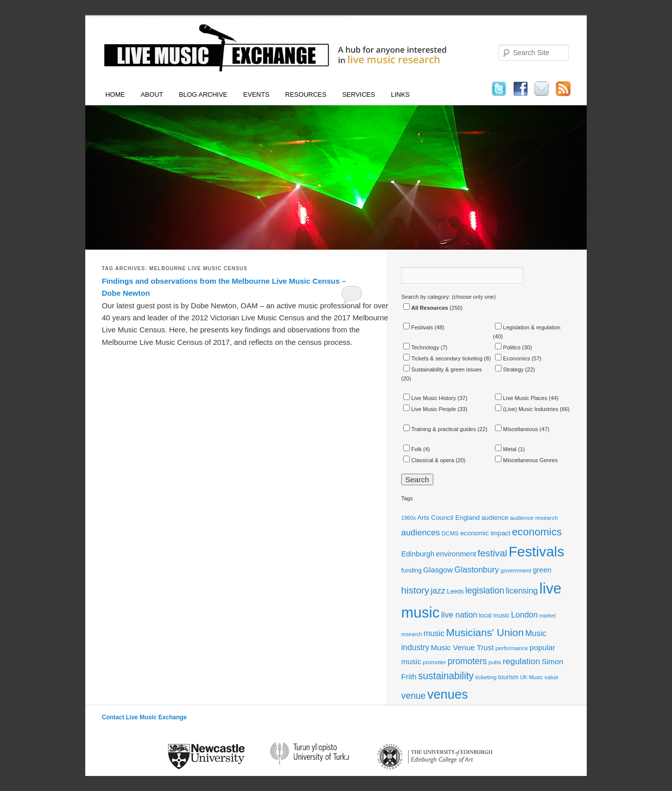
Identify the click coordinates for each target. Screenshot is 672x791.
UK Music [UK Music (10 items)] (532, 677)
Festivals (418, 327)
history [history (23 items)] (415, 590)
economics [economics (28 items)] (537, 532)
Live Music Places (521, 398)
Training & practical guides (440, 429)
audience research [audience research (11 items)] (534, 518)
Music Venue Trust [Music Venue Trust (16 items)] (462, 647)
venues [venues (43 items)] (448, 694)
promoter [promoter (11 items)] (435, 662)
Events (256, 94)
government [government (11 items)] (516, 570)
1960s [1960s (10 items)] (408, 518)
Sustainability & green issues (443, 369)
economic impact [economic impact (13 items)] (485, 533)
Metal (506, 449)
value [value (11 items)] (552, 677)
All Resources (426, 308)
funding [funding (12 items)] (411, 570)
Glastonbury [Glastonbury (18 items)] (477, 569)
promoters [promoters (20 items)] (468, 661)
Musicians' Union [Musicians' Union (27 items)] (485, 632)
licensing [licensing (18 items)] (522, 590)
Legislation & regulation (528, 327)
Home (115, 94)
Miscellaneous (517, 429)
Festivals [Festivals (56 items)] (536, 552)
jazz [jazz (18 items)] (438, 590)
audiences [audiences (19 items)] (421, 533)
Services (359, 94)
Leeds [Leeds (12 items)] (455, 591)
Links (400, 94)
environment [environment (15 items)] (456, 554)
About (152, 94)
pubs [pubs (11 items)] (495, 662)
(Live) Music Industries (527, 409)
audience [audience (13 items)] (495, 518)
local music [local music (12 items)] (494, 616)
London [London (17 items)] (524, 615)
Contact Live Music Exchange (144, 717)
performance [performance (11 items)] (512, 648)
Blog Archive (203, 94)
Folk (412, 449)
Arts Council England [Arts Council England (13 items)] (448, 518)
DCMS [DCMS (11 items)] (450, 533)
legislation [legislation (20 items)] (485, 590)
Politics (508, 347)
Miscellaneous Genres (526, 460)
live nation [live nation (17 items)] (459, 615)
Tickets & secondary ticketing (443, 358)
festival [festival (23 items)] (492, 553)
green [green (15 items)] (542, 570)
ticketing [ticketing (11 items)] (486, 677)
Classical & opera (429, 460)
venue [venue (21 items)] (413, 696)
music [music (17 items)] (434, 633)
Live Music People (430, 409)
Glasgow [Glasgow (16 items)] (438, 570)
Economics (513, 358)
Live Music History (430, 398)
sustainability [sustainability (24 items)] (446, 676)
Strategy (509, 369)
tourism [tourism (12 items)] (508, 677)
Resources (306, 94)
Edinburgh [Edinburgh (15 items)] (418, 554)
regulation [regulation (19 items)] (521, 661)
